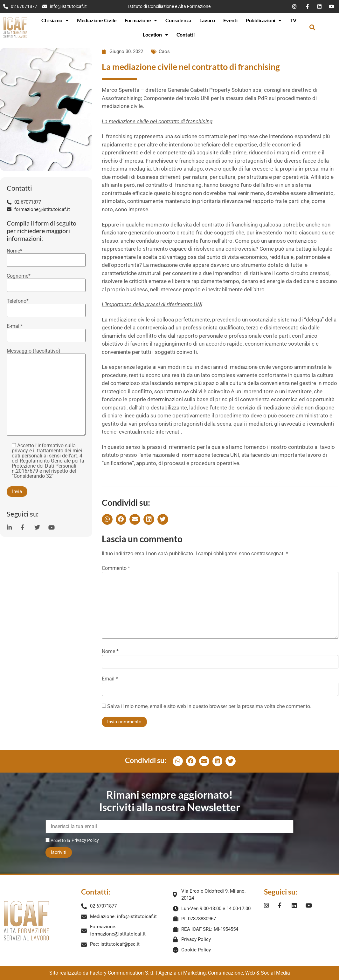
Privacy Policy (85, 840)
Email (110, 679)
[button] (312, 27)
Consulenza (178, 20)
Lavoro (207, 20)
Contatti (186, 34)
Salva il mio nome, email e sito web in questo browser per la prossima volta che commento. (209, 706)
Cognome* (46, 281)
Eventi (230, 20)
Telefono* (46, 306)
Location (155, 35)
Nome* (46, 256)
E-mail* (46, 331)
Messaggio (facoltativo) (46, 392)
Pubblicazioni (264, 20)
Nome (110, 652)
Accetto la (58, 840)
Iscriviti (59, 852)
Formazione (141, 20)
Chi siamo (55, 20)
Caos (164, 51)
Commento (116, 568)
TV (293, 20)
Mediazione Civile (97, 20)
